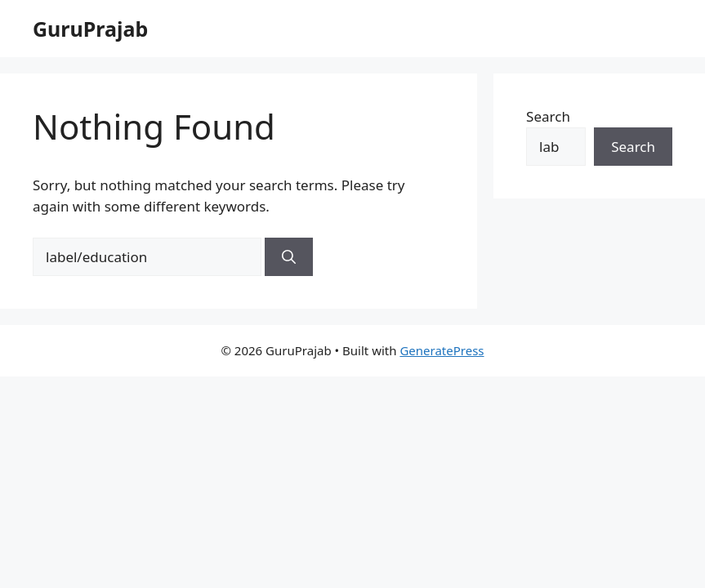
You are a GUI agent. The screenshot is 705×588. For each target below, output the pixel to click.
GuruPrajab (90, 29)
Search (548, 116)
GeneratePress (442, 350)
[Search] (289, 257)
